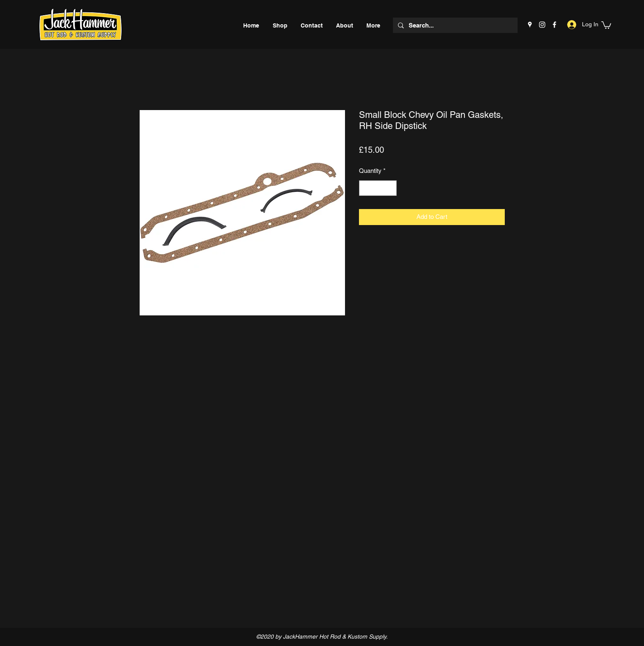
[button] (606, 25)
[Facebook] (554, 25)
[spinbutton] (378, 188)
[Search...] (454, 25)
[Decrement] (366, 188)
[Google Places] (530, 25)
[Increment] (390, 188)
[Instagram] (542, 25)
